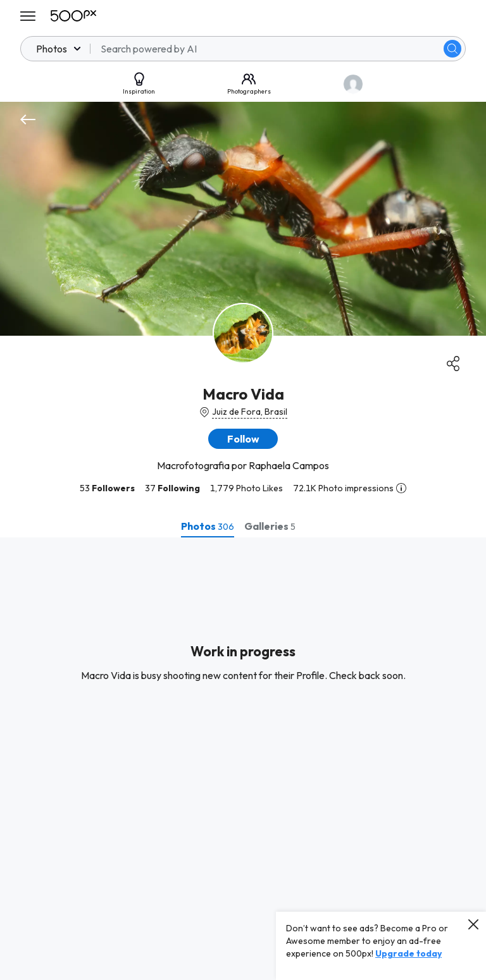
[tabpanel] (243, 759)
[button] (243, 439)
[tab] (208, 526)
